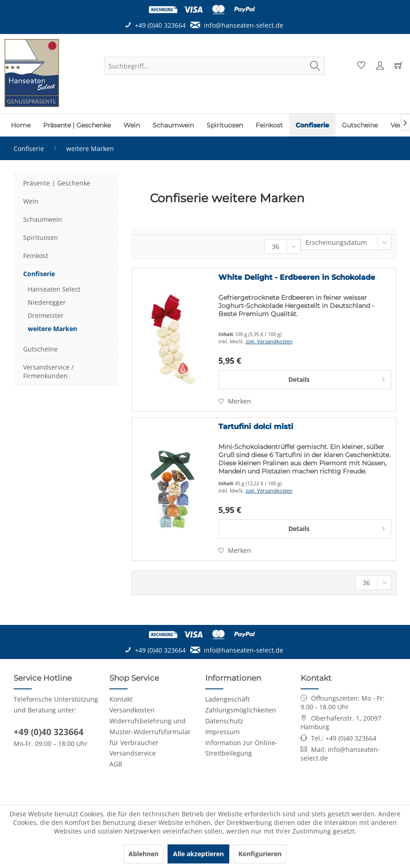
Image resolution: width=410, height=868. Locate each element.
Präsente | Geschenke (57, 183)
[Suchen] (315, 66)
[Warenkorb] (397, 66)
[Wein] (132, 125)
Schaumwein (43, 219)
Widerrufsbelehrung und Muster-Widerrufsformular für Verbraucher (150, 732)
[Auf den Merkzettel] (235, 401)
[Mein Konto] (379, 66)
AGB (116, 764)
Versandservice (133, 753)
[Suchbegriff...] (215, 66)
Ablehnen (143, 854)
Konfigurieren (260, 854)
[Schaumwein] (173, 125)
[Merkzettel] (360, 66)
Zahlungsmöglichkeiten (241, 710)
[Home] (21, 125)
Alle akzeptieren (198, 854)
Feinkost (36, 256)
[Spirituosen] (225, 125)
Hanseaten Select (54, 289)
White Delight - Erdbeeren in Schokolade (297, 277)
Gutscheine (40, 349)
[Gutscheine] (360, 125)
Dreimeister (46, 315)
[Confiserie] (312, 125)
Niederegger (47, 302)
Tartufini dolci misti (256, 427)
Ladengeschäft (227, 699)
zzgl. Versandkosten (269, 341)
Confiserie (39, 274)
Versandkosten (132, 710)
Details (337, 378)
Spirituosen (41, 237)
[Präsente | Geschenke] (77, 125)
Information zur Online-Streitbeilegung (241, 748)
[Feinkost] (269, 125)
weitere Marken (52, 329)
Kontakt (121, 699)
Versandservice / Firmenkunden (48, 371)
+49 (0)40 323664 (49, 732)
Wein (31, 201)
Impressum (222, 732)
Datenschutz (224, 721)
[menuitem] (215, 66)
